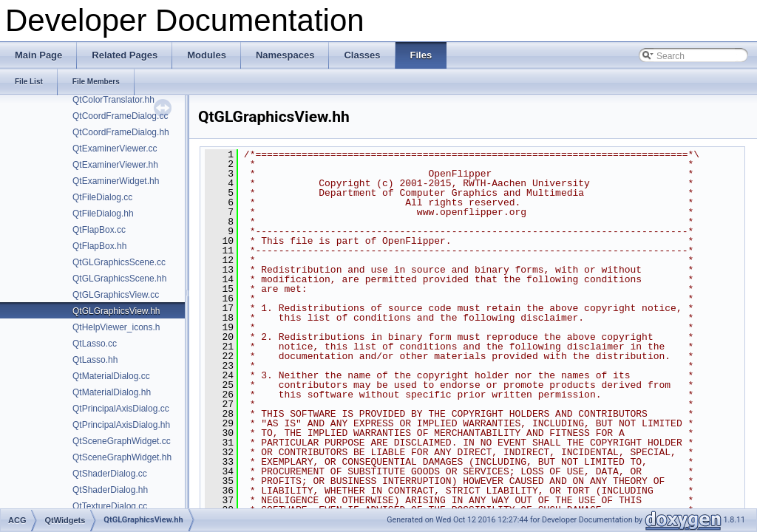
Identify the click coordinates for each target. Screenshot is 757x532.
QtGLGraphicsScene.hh (119, 279)
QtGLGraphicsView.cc (116, 295)
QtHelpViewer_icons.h (116, 327)
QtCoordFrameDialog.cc (120, 116)
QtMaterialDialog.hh (112, 392)
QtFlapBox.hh (99, 246)
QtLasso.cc (95, 344)
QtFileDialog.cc (102, 197)
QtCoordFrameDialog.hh (121, 132)
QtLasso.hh (95, 360)
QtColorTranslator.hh (113, 100)
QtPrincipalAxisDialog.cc (121, 409)
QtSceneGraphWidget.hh (122, 457)
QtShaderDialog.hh (110, 490)
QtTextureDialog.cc (110, 506)
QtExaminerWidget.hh (116, 181)
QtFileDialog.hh (103, 214)
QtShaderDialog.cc (110, 474)
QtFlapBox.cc (99, 230)
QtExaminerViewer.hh (115, 165)
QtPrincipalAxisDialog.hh (121, 425)
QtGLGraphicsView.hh (116, 311)
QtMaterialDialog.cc (111, 376)
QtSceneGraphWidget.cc (122, 441)
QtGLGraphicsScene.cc (119, 262)
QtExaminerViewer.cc (115, 149)
